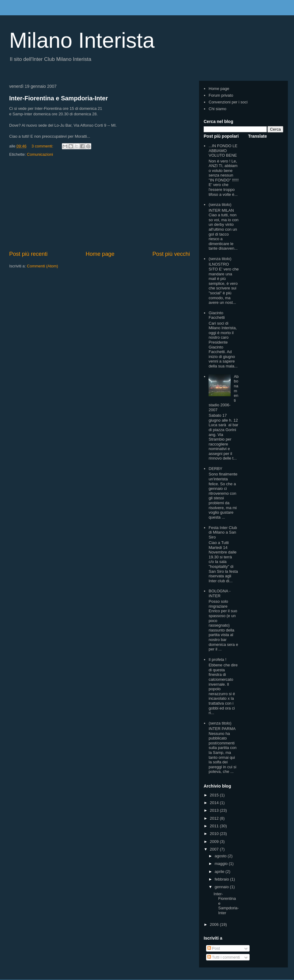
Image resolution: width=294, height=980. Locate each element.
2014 (215, 803)
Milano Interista (82, 40)
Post (214, 948)
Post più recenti (28, 254)
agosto (221, 856)
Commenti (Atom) (43, 266)
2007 (215, 849)
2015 (215, 795)
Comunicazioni (40, 154)
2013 (215, 810)
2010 (215, 834)
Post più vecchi (171, 254)
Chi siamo (217, 109)
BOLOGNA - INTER (220, 593)
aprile (220, 872)
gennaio (222, 887)
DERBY (215, 469)
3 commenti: (43, 146)
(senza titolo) (220, 205)
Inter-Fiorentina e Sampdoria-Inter (58, 98)
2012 (215, 818)
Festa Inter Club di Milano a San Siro (223, 532)
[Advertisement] (100, 204)
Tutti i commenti (224, 957)
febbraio (222, 879)
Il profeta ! (217, 660)
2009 (215, 842)
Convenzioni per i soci (228, 102)
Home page (100, 254)
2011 (215, 826)
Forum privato (221, 95)
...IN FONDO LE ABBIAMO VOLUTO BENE (223, 151)
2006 (215, 924)
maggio (222, 864)
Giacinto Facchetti (217, 315)
